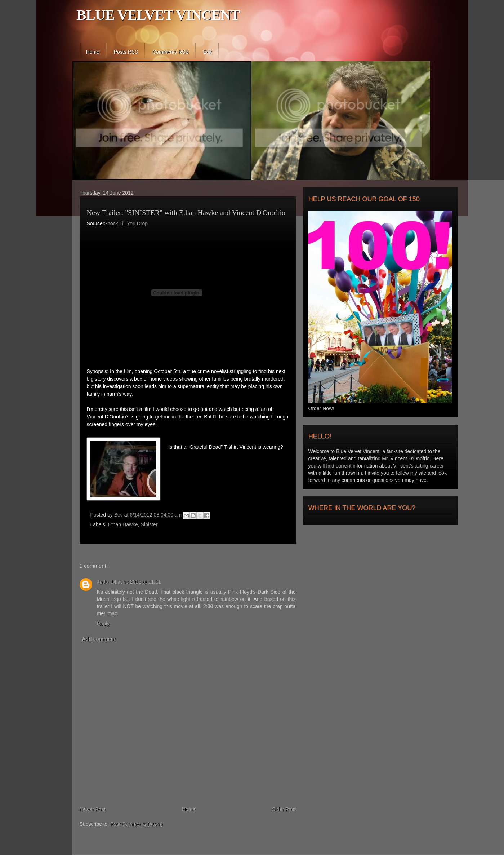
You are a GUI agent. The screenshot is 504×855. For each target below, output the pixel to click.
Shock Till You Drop (126, 223)
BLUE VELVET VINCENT (158, 15)
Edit (208, 52)
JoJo (103, 582)
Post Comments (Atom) (136, 824)
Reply (103, 624)
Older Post (284, 809)
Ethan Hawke (123, 524)
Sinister (149, 524)
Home (93, 52)
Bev (119, 515)
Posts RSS (126, 52)
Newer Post (93, 809)
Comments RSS (170, 52)
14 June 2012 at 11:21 (136, 582)
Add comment (99, 639)
